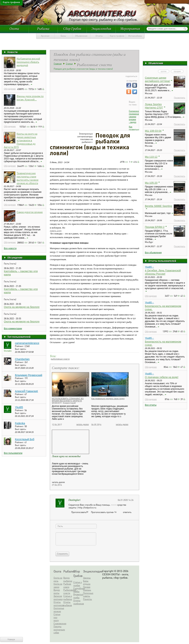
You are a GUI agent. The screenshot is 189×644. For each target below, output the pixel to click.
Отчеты (99, 36)
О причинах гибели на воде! (162, 377)
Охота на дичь (58, 579)
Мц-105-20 (151, 183)
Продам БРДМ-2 (155, 227)
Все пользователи (13, 453)
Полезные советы (87, 595)
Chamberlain (22, 359)
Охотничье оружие (58, 610)
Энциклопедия (101, 29)
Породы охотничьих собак (58, 629)
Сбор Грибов (72, 29)
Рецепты (87, 599)
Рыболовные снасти (68, 591)
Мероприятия (130, 29)
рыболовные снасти (60, 359)
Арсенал (45, 36)
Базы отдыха (87, 582)
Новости (12, 52)
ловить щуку (56, 231)
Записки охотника (58, 598)
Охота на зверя (58, 585)
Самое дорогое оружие (30, 212)
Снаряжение (58, 623)
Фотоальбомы (135, 36)
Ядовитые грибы (78, 596)
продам (177, 71)
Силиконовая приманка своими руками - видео (135, 117)
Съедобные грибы (78, 590)
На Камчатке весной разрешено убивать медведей (28, 62)
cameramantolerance (27, 343)
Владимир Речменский (29, 375)
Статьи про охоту (57, 617)
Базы (63, 36)
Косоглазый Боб (25, 439)
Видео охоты (57, 591)
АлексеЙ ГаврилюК (26, 391)
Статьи (69, 64)
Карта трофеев (117, 36)
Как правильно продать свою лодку (108, 399)
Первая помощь (87, 589)
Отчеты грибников (78, 602)
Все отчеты (151, 405)
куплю (164, 71)
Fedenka (20, 423)
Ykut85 (19, 407)
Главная (58, 64)
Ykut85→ (149, 267)
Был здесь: (21, 349)
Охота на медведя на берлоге (22, 307)
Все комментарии (13, 329)
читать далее (83, 424)
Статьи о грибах (78, 584)
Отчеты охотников (58, 604)
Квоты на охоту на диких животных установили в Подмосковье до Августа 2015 (21, 140)
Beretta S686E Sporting (158, 206)
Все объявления (153, 253)
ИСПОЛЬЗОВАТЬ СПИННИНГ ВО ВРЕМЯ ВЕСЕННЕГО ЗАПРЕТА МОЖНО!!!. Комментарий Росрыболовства (68, 402)
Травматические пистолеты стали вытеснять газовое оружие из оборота (28, 178)
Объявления (81, 36)
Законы (87, 578)
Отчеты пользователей (162, 261)
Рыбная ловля (67, 585)
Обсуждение (10, 89)
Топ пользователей (19, 337)
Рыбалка (43, 29)
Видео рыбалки (68, 579)
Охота (14, 29)
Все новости (10, 248)
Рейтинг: (20, 346)
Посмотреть (179, 98)
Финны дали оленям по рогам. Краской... (30, 98)
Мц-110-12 (151, 157)
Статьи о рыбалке (68, 598)
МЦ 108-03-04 (153, 131)
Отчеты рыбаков (68, 604)
